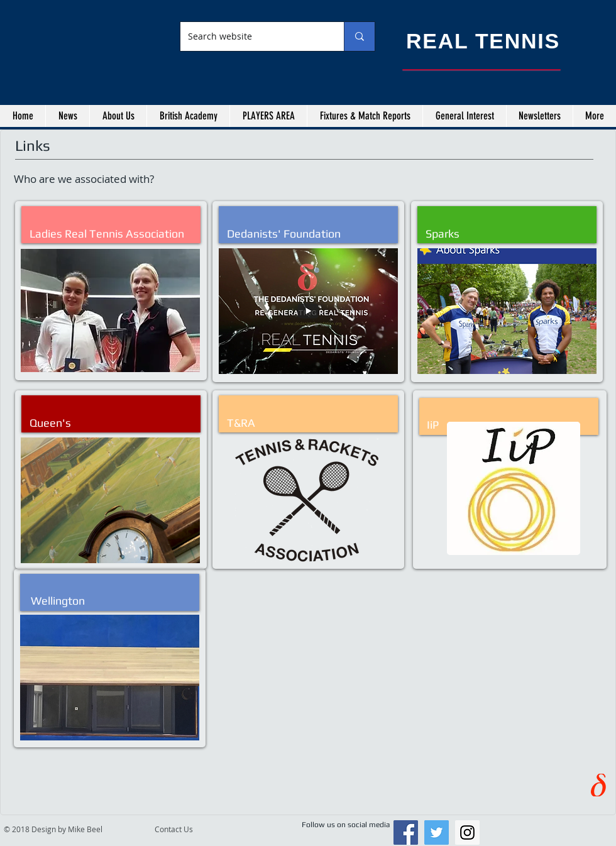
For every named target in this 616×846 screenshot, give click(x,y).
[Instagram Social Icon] (467, 832)
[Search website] (253, 36)
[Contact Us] (184, 829)
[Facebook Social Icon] (406, 832)
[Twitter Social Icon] (437, 832)
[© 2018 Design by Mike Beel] (77, 829)
